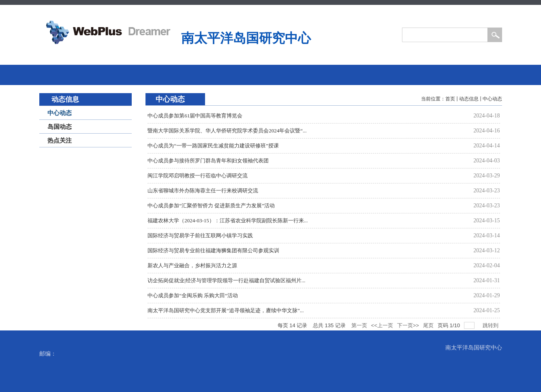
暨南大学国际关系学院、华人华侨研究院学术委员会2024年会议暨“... (227, 131)
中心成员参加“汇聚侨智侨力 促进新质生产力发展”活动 (211, 206)
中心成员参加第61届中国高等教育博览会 (195, 116)
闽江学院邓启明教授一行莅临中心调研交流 (198, 176)
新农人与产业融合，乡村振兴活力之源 (192, 265)
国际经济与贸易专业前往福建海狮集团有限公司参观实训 (213, 250)
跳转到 (491, 325)
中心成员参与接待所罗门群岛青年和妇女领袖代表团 (208, 161)
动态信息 (469, 99)
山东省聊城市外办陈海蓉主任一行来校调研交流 (203, 191)
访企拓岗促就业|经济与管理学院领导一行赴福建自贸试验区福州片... (226, 280)
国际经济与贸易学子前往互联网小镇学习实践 (200, 235)
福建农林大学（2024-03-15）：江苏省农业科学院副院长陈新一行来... (228, 220)
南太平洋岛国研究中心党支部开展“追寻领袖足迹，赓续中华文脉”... (226, 310)
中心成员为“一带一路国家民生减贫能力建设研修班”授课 (213, 146)
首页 (450, 99)
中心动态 (492, 99)
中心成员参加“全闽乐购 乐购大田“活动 (193, 295)
